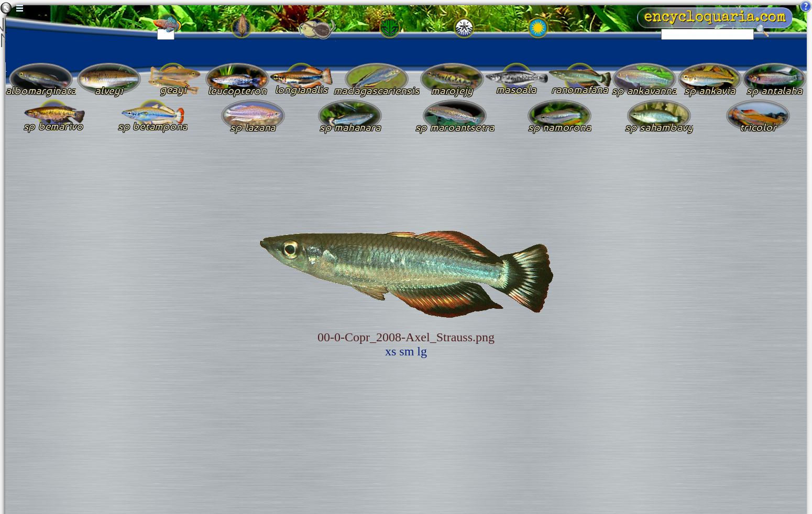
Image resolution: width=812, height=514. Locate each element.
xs (391, 351)
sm (407, 351)
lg (422, 351)
